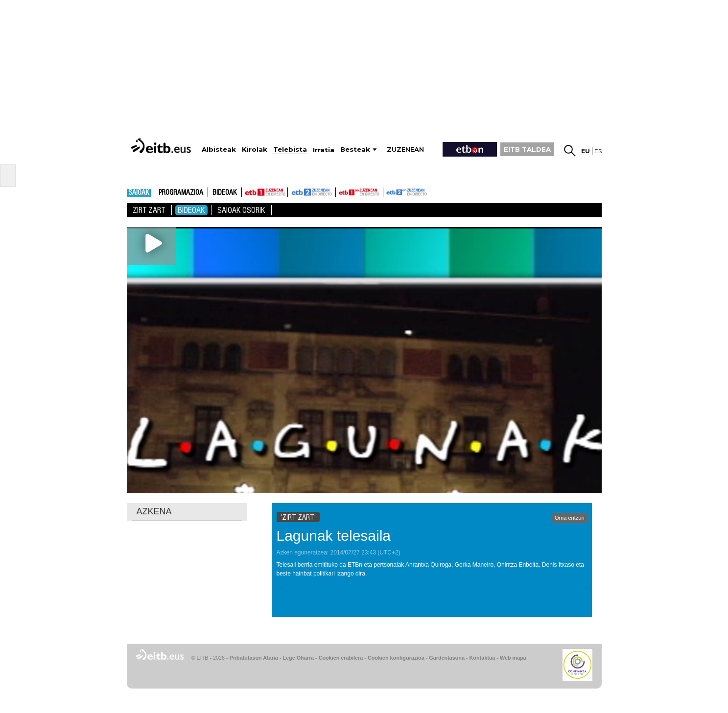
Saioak (139, 193)
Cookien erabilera (341, 658)
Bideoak (225, 193)
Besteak (355, 149)
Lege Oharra (299, 658)
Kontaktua (482, 658)
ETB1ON (340, 191)
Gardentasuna (447, 658)
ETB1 (265, 192)
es (598, 151)
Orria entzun (570, 518)
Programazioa (181, 193)
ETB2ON (388, 191)
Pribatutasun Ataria (254, 658)
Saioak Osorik (241, 210)
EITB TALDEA (527, 149)
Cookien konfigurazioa (396, 658)
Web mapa (513, 658)
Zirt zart (149, 210)
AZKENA (154, 511)
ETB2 (312, 192)
